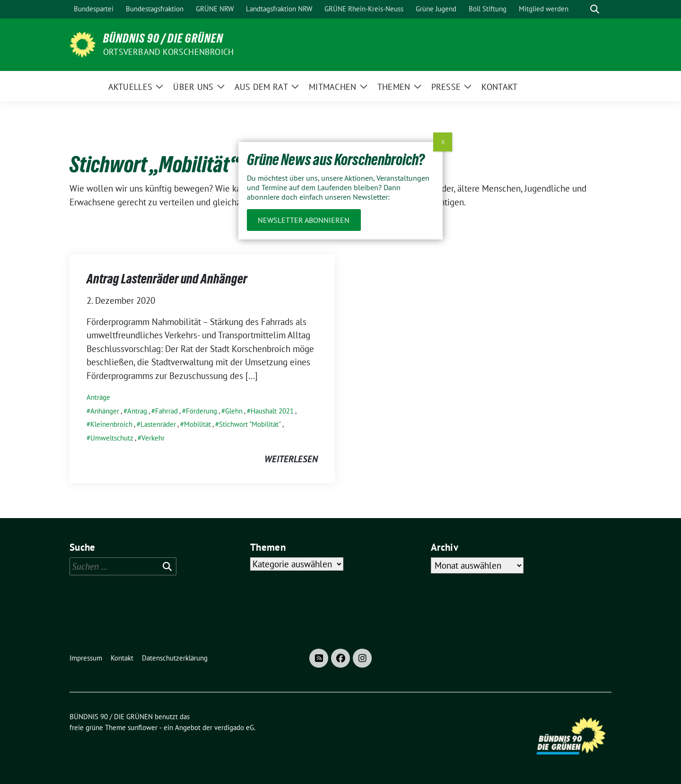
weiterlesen (291, 459)
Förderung (201, 411)
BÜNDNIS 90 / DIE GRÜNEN (163, 38)
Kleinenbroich (111, 424)
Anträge (98, 397)
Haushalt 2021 (272, 411)
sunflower (143, 727)
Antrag (137, 411)
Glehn (234, 411)
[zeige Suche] (595, 9)
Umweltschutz (112, 438)
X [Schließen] (443, 142)
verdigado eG (234, 727)
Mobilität (197, 424)
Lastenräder (158, 424)
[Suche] (581, 9)
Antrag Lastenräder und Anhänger (167, 279)
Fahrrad (166, 411)
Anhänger (105, 411)
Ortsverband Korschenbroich (168, 52)
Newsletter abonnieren (304, 220)
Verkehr (153, 438)
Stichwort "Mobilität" (250, 424)
